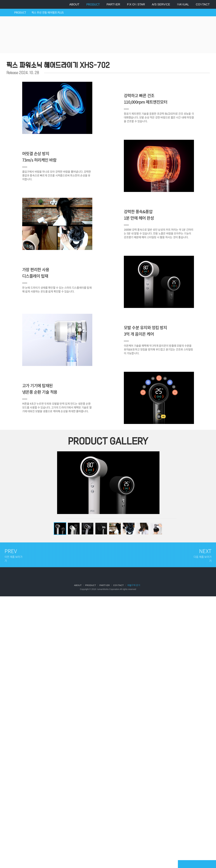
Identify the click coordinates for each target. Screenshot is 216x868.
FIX (108, 575)
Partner (113, 4)
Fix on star (136, 4)
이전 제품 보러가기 (195, 66)
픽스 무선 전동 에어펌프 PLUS (48, 12)
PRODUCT (20, 12)
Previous (58, 480)
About (74, 4)
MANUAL (183, 4)
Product (93, 4)
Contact (203, 4)
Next (158, 480)
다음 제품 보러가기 (206, 66)
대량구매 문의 (134, 585)
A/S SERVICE (161, 4)
